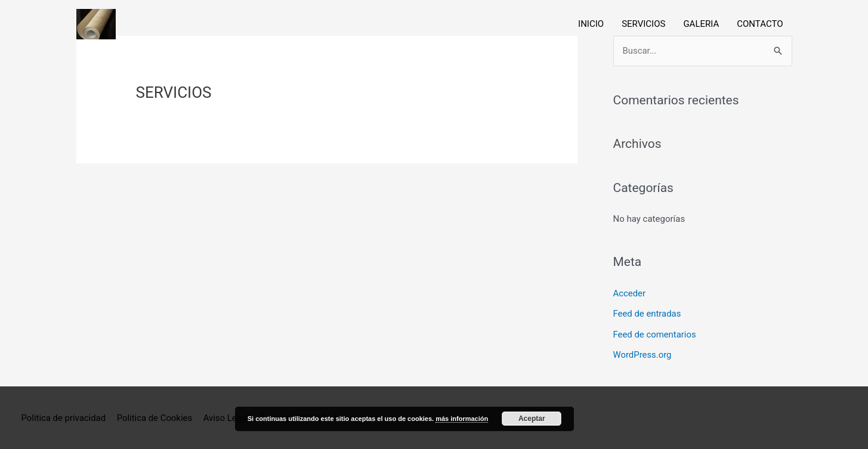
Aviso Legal (228, 416)
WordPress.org (643, 354)
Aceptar (532, 419)
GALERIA (701, 24)
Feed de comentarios (655, 333)
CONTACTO (760, 24)
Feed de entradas (648, 314)
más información (462, 419)
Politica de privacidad (64, 416)
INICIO (591, 24)
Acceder (630, 293)
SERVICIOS (643, 24)
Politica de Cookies (155, 416)
